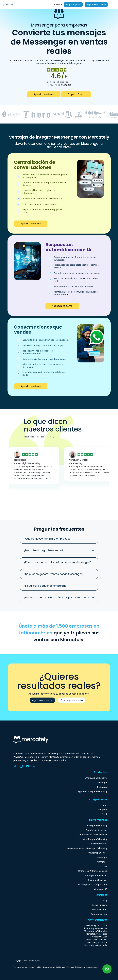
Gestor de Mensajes (98, 880)
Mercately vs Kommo (97, 925)
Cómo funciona (100, 905)
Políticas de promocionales (87, 967)
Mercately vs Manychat (96, 928)
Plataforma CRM (99, 844)
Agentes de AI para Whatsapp (93, 792)
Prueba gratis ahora (72, 700)
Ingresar (58, 5)
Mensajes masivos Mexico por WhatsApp (87, 848)
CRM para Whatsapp (97, 826)
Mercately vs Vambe (97, 942)
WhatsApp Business (98, 853)
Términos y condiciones (24, 967)
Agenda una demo (96, 5)
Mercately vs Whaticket (96, 931)
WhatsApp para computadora (93, 885)
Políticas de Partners (65, 967)
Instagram (102, 787)
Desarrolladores (100, 910)
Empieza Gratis (76, 94)
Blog (105, 900)
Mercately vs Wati (99, 937)
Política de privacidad (45, 967)
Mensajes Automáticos (96, 875)
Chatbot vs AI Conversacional (93, 871)
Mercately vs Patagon (97, 934)
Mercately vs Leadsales (96, 940)
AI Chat (104, 866)
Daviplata (103, 810)
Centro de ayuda (99, 914)
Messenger (102, 782)
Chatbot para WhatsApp (95, 839)
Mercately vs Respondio (96, 945)
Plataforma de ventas (97, 830)
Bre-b (105, 814)
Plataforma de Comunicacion (93, 835)
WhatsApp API (101, 889)
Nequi (105, 805)
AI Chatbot (102, 862)
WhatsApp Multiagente (96, 778)
